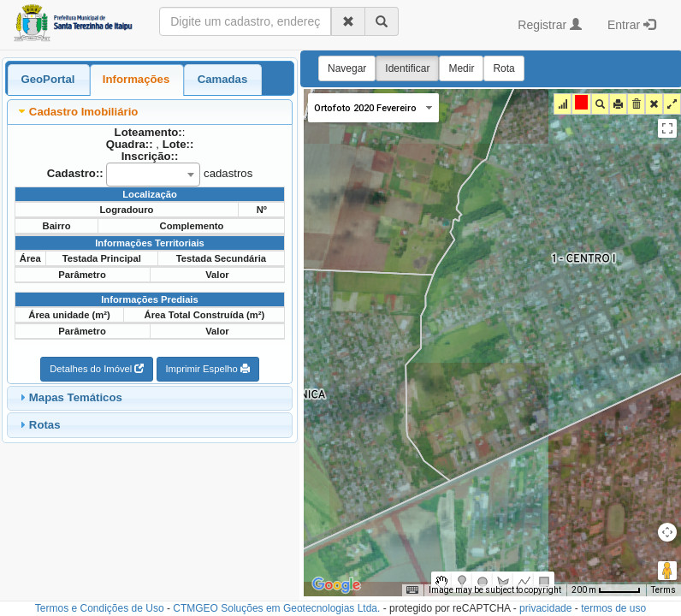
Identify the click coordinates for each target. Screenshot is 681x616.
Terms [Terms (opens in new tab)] (663, 590)
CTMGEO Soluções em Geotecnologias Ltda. (276, 608)
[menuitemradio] (441, 582)
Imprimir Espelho (208, 369)
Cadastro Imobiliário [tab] (77, 111)
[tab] (48, 80)
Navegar (347, 68)
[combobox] (153, 175)
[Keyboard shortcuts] (412, 590)
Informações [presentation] (136, 79)
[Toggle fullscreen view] (667, 128)
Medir (461, 68)
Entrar (631, 25)
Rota (503, 68)
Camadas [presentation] (223, 79)
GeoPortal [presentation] (47, 79)
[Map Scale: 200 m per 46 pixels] (606, 590)
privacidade (545, 608)
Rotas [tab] (38, 424)
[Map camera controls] (667, 532)
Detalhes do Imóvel (97, 369)
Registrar (550, 25)
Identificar (407, 68)
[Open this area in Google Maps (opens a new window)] (336, 585)
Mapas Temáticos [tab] (69, 397)
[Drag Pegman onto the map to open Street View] (667, 571)
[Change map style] (373, 108)
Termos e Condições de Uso (100, 608)
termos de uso (613, 608)
